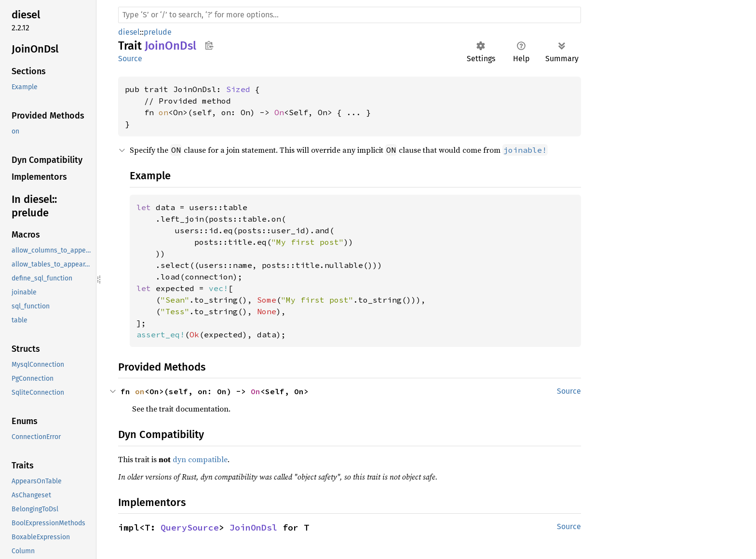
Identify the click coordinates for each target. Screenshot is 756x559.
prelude (158, 32)
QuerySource (190, 527)
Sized (238, 89)
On (279, 112)
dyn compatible (200, 459)
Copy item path (209, 45)
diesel (129, 32)
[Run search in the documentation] (350, 15)
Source (130, 59)
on (163, 112)
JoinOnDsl (253, 527)
